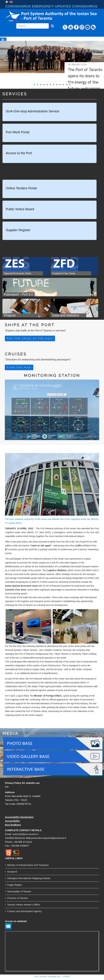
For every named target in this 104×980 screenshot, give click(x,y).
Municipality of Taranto (19, 891)
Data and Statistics (66, 315)
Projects (10, 315)
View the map (19, 367)
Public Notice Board (20, 209)
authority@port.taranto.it (25, 834)
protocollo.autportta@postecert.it (49, 838)
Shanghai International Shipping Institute (29, 878)
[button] (34, 85)
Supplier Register (18, 230)
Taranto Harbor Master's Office (24, 905)
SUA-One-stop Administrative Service (33, 111)
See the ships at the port (30, 338)
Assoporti (12, 872)
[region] (52, 63)
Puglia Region (15, 885)
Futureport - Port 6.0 (19, 294)
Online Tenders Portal (21, 188)
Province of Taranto (17, 898)
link (7, 787)
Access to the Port (19, 153)
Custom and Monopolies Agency (24, 911)
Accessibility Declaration (19, 817)
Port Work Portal (18, 132)
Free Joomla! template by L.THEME (52, 976)
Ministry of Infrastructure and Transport (28, 865)
